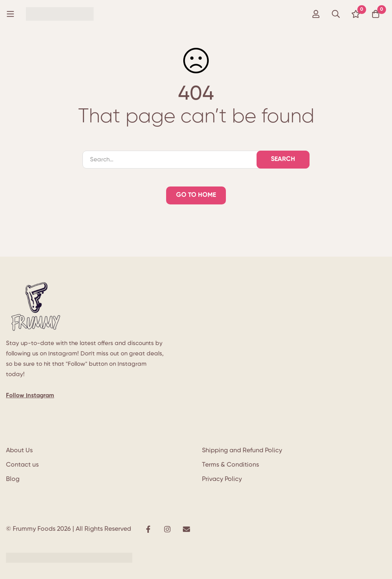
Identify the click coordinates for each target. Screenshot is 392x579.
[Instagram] (167, 529)
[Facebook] (148, 529)
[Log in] (316, 14)
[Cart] (376, 14)
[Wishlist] (356, 14)
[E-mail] (186, 529)
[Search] (336, 14)
